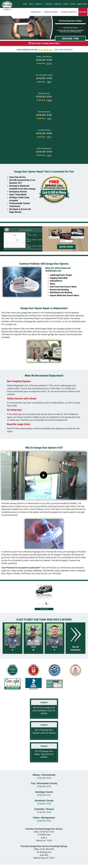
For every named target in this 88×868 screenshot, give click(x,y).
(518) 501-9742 (44, 804)
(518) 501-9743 (44, 812)
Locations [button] (39, 4)
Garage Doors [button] (37, 12)
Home (25, 4)
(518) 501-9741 (44, 795)
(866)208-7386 (70, 38)
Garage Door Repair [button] (52, 12)
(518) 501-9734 (44, 778)
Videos (66, 4)
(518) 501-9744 (44, 821)
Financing (49, 4)
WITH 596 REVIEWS (64, 50)
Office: (44, 832)
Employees (58, 4)
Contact (73, 4)
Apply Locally (82, 4)
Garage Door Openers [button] (69, 12)
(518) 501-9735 (44, 786)
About (31, 4)
